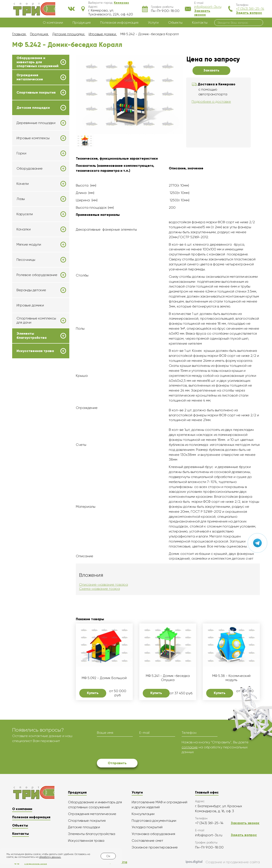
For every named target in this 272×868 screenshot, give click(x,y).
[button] (121, 3)
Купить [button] (93, 693)
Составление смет (147, 841)
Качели (23, 184)
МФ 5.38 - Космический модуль (231, 678)
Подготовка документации (154, 821)
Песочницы (26, 260)
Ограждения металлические (30, 77)
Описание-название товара (104, 584)
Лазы (21, 199)
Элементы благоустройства (32, 336)
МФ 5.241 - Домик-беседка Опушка (168, 678)
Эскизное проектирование (155, 847)
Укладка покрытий (147, 827)
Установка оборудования (153, 834)
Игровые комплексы (33, 138)
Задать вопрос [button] (249, 13)
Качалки (24, 229)
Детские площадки (33, 108)
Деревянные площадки (36, 123)
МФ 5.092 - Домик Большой (104, 678)
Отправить (117, 763)
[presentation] (130, 748)
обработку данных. (50, 857)
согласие (190, 747)
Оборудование (30, 169)
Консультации (143, 814)
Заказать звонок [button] (202, 13)
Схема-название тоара (100, 589)
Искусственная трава (35, 351)
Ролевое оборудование (37, 275)
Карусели (25, 214)
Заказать (211, 70)
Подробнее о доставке (211, 102)
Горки (21, 153)
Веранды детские (31, 290)
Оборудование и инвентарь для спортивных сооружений (37, 62)
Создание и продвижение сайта (223, 862)
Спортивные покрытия (36, 93)
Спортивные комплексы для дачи (36, 320)
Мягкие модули (29, 245)
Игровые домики (30, 305)
